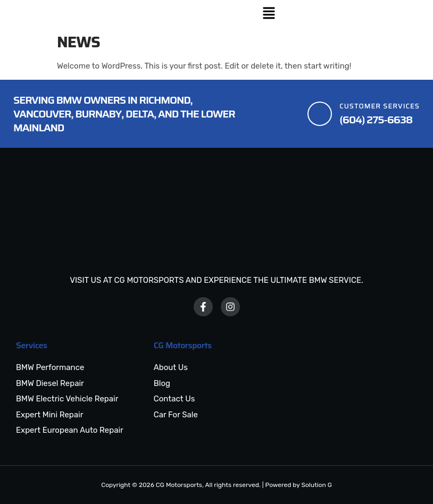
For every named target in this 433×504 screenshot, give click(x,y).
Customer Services (380, 106)
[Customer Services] (320, 114)
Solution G (316, 485)
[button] (269, 14)
